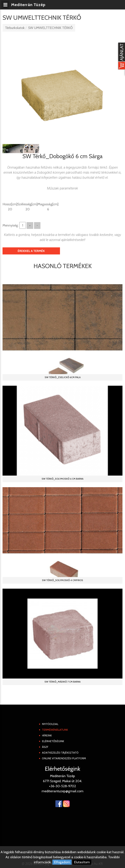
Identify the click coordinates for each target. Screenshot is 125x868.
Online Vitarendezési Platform (64, 758)
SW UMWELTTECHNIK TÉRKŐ (50, 28)
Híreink (47, 735)
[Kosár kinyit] (121, 56)
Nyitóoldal (50, 724)
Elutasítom (82, 862)
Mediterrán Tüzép (28, 5)
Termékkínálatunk (55, 730)
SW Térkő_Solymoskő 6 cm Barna (62, 479)
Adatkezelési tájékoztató (60, 753)
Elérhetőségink (53, 741)
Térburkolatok (15, 28)
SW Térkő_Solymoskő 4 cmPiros (62, 580)
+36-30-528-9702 (62, 786)
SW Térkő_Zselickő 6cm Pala (63, 377)
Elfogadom (62, 862)
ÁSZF (45, 747)
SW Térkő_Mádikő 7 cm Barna (62, 682)
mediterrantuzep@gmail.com (62, 791)
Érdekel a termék (31, 251)
